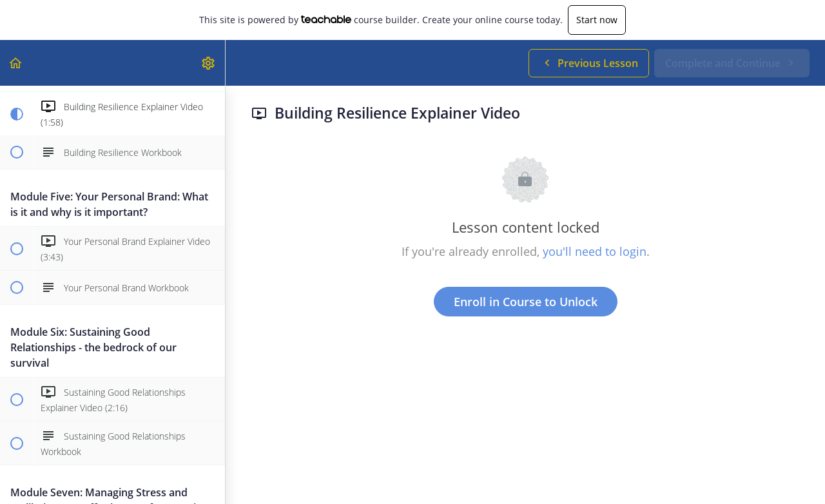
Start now (597, 20)
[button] (16, 63)
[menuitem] (209, 63)
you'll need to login (595, 251)
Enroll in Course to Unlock (526, 302)
